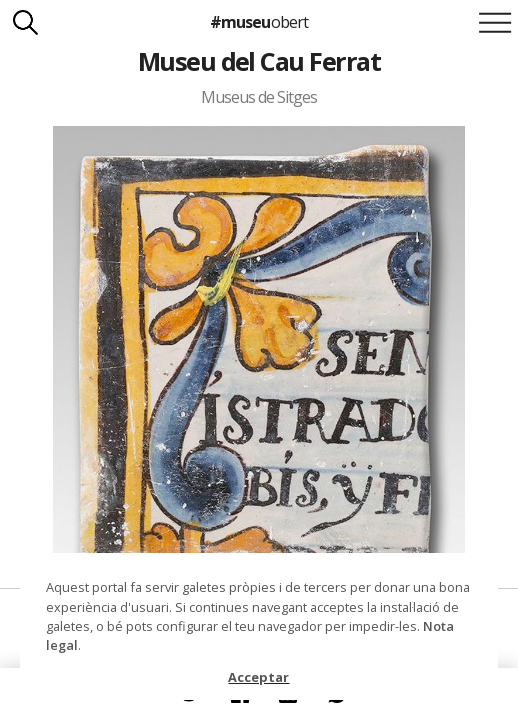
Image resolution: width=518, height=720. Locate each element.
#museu (258, 22)
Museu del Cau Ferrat (259, 61)
